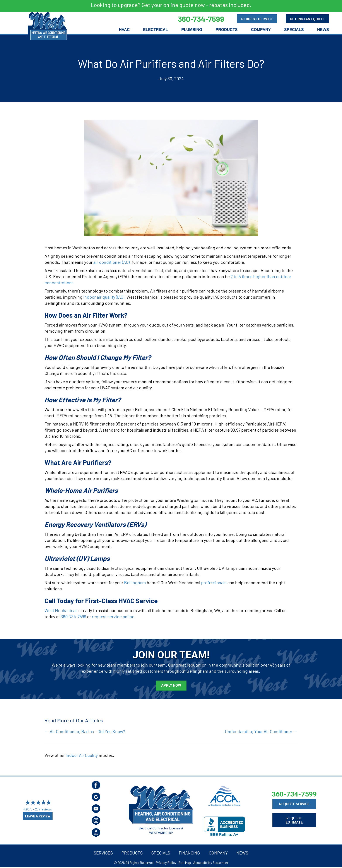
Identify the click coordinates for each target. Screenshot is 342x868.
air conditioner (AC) (111, 262)
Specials (294, 30)
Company (261, 30)
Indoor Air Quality (82, 755)
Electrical (156, 30)
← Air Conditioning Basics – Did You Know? (85, 731)
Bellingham (135, 582)
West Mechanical (61, 610)
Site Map (185, 862)
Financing (189, 853)
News (323, 30)
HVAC (124, 30)
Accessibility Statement (211, 862)
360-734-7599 (73, 616)
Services (103, 853)
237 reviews (44, 809)
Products (227, 30)
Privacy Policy (166, 862)
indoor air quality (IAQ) (104, 297)
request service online (113, 616)
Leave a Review (38, 816)
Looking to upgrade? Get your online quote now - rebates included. (171, 5)
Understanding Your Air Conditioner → (261, 731)
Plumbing (192, 30)
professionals (214, 582)
